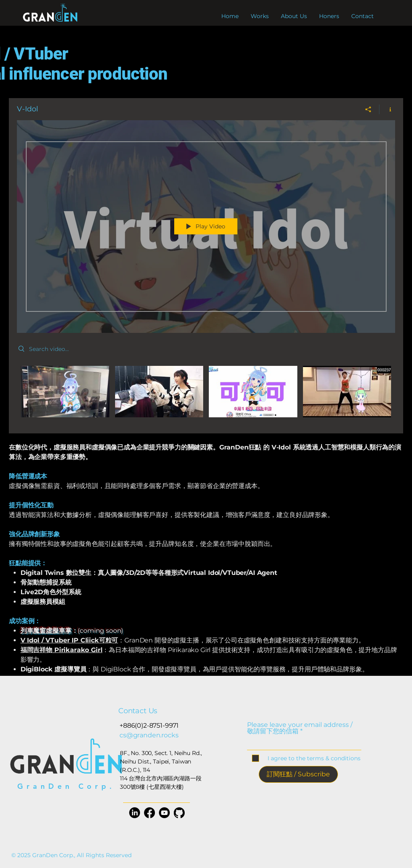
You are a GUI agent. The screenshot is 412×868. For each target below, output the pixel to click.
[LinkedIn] (135, 813)
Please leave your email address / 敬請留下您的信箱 (300, 728)
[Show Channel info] (387, 109)
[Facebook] (149, 813)
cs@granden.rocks (149, 735)
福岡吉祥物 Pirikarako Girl (62, 650)
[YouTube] (164, 813)
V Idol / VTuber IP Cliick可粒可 (69, 640)
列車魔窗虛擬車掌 (46, 631)
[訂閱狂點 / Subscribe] (298, 774)
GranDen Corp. (66, 786)
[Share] (368, 109)
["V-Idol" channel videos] (206, 394)
